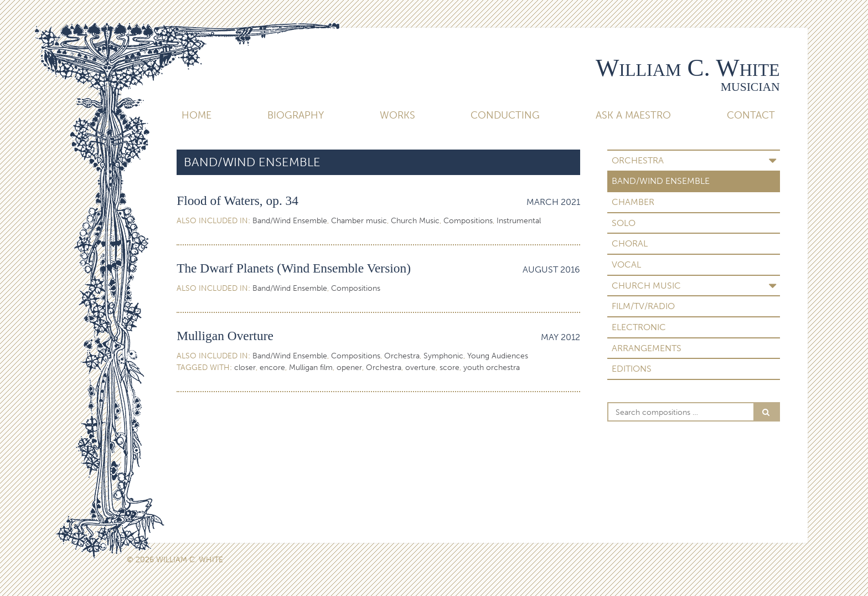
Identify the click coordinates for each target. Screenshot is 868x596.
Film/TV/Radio (643, 306)
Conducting (505, 115)
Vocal (626, 264)
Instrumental (519, 221)
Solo (624, 223)
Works (397, 115)
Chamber (633, 202)
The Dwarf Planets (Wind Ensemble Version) (294, 268)
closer (245, 368)
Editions (632, 369)
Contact (751, 115)
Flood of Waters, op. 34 (237, 201)
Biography (296, 115)
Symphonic (443, 356)
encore (272, 368)
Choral (630, 243)
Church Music (646, 286)
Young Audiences (498, 356)
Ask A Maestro (633, 115)
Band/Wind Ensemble (661, 181)
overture (420, 368)
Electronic (639, 327)
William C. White (688, 68)
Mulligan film (311, 368)
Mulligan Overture (225, 336)
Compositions (468, 221)
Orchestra (638, 160)
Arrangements (647, 348)
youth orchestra (492, 368)
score (449, 368)
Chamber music (359, 221)
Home (197, 115)
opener (349, 368)
